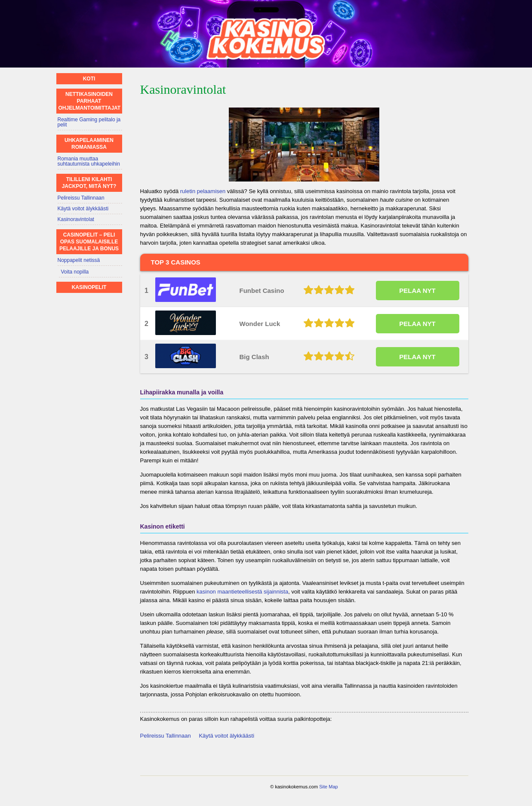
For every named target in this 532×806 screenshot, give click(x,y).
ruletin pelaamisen (203, 191)
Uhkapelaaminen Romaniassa (89, 144)
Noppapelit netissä (79, 260)
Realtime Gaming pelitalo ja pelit (89, 122)
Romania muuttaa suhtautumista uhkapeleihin (89, 161)
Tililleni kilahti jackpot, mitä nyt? (89, 183)
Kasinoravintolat (76, 219)
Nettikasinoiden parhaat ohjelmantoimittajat (90, 101)
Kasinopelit (89, 287)
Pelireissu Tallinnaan (166, 736)
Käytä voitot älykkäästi (226, 736)
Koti (89, 79)
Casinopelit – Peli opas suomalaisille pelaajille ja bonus (89, 242)
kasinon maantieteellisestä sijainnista (242, 592)
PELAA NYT (417, 291)
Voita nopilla (75, 272)
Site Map (328, 787)
